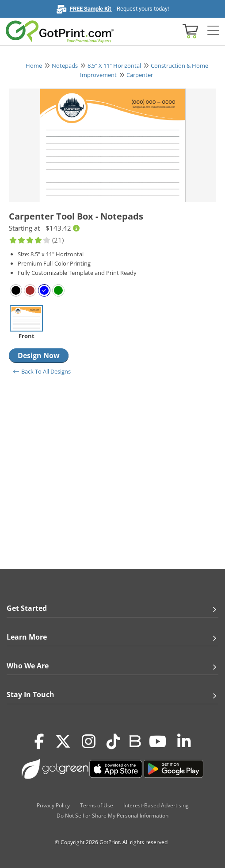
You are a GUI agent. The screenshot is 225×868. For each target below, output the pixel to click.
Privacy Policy (53, 805)
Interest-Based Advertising (156, 805)
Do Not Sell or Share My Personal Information (112, 816)
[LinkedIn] (184, 742)
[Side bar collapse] (213, 31)
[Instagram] (89, 742)
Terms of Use (97, 805)
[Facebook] (39, 742)
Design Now (39, 355)
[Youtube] (158, 742)
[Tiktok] (113, 742)
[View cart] (189, 30)
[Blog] (135, 741)
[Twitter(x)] (63, 742)
